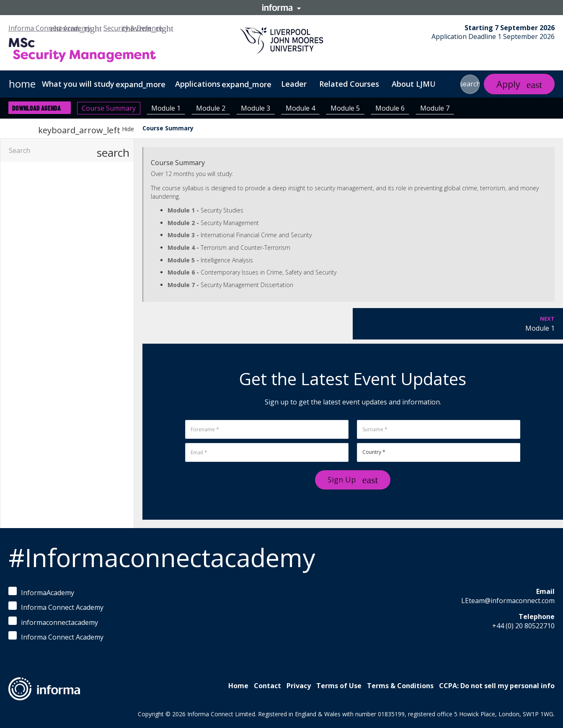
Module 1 (166, 108)
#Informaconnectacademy (162, 557)
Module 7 (435, 108)
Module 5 (345, 108)
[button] (470, 84)
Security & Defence (133, 28)
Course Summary (109, 108)
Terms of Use (339, 686)
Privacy (299, 686)
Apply (508, 84)
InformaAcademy (41, 592)
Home (238, 686)
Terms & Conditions (400, 686)
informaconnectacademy (53, 622)
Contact (267, 686)
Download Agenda (36, 108)
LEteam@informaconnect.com (508, 601)
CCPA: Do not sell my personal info (497, 686)
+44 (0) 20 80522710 (523, 626)
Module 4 (300, 108)
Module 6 (390, 108)
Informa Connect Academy (50, 28)
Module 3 (256, 108)
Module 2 (211, 108)
